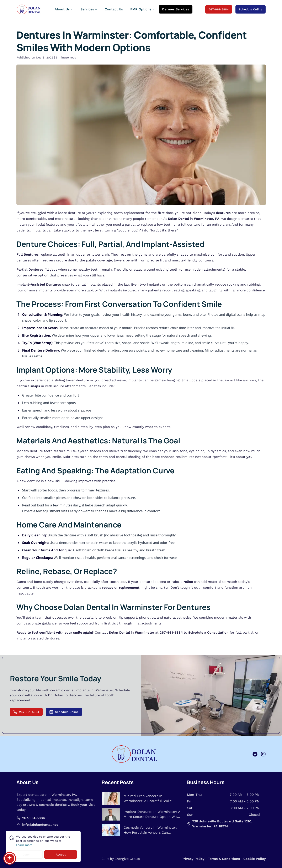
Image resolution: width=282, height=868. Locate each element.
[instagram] (263, 754)
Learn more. (25, 846)
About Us (64, 9)
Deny (26, 855)
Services (89, 9)
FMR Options (142, 9)
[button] (10, 858)
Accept (61, 855)
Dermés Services (176, 9)
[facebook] (255, 754)
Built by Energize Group (121, 859)
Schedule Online (251, 9)
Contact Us (114, 9)
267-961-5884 (219, 9)
